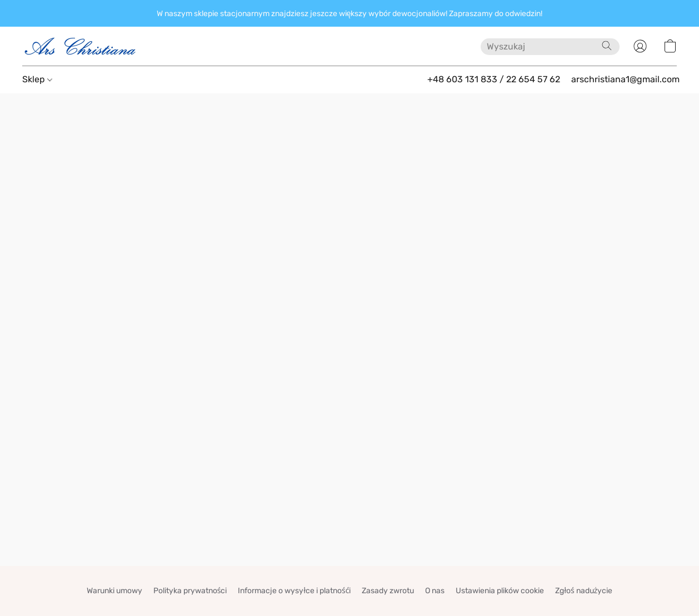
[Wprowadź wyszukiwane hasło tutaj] (550, 47)
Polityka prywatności (190, 591)
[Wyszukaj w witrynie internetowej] (607, 46)
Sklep (37, 79)
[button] (81, 46)
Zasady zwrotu (388, 591)
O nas (435, 591)
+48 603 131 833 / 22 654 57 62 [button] (494, 79)
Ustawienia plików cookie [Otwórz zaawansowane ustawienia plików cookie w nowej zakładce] (500, 591)
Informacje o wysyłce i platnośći (294, 591)
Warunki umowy (114, 591)
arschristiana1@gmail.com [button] (625, 79)
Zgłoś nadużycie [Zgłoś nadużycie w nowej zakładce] (584, 591)
